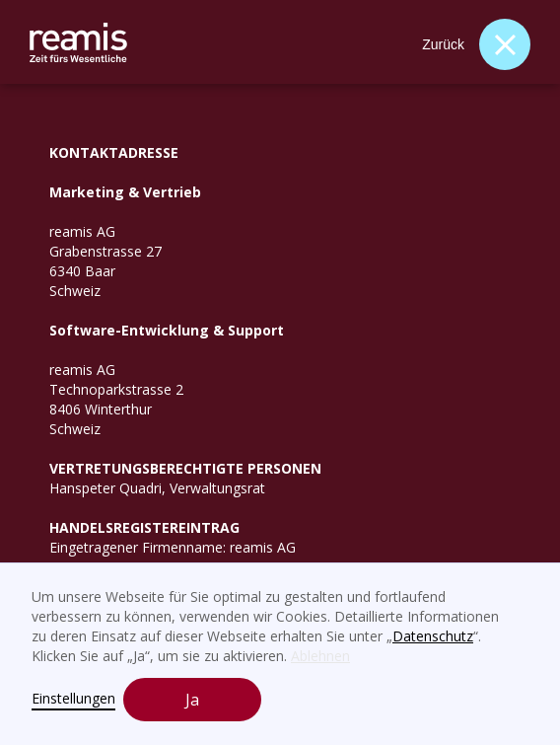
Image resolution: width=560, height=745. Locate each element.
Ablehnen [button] (320, 656)
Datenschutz (433, 636)
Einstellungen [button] (73, 698)
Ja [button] (192, 700)
